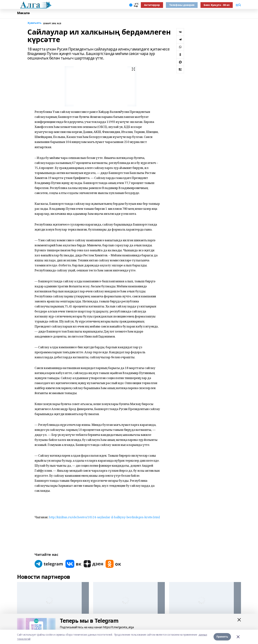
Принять (222, 637)
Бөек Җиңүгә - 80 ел (217, 5)
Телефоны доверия (182, 5)
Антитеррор (152, 5)
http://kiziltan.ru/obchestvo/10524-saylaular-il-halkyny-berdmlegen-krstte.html (104, 517)
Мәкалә (23, 13)
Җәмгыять (34, 23)
